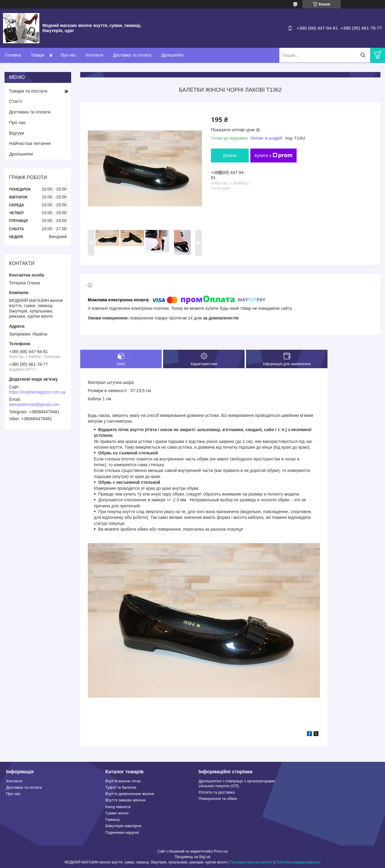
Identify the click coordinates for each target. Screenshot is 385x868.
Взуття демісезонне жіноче (130, 794)
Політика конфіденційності (298, 862)
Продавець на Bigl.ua (192, 857)
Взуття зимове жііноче (125, 800)
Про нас (68, 55)
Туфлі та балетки (121, 787)
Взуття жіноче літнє (123, 781)
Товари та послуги (28, 91)
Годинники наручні (122, 832)
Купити (230, 156)
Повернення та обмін (218, 799)
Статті (16, 101)
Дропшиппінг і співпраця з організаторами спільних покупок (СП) (237, 783)
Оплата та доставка (217, 792)
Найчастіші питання (30, 143)
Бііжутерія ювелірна (123, 826)
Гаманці (112, 819)
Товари (38, 55)
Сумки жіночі (117, 813)
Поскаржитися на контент (251, 862)
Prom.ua (221, 851)
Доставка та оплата (132, 55)
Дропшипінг (172, 55)
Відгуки (17, 133)
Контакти (94, 55)
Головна (13, 55)
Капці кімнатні (118, 807)
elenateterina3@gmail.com (34, 405)
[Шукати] (363, 55)
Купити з (273, 156)
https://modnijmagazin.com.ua (37, 392)
